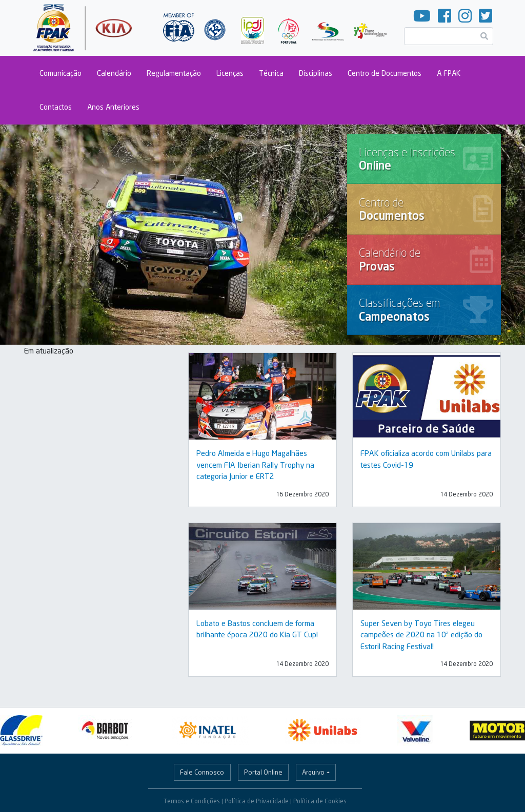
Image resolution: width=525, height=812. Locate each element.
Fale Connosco (202, 772)
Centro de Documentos (385, 73)
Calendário (114, 73)
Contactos (56, 107)
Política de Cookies (320, 801)
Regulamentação (174, 73)
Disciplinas (316, 73)
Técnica (271, 73)
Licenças (230, 73)
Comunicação (60, 73)
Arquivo (313, 772)
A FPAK (449, 73)
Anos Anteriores (113, 107)
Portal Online (263, 772)
